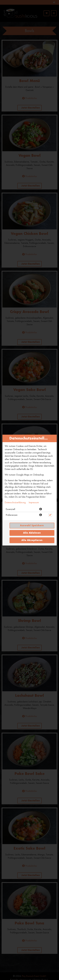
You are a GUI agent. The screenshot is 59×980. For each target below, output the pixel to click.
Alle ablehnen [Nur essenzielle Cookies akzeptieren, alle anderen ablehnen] (32, 533)
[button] (41, 509)
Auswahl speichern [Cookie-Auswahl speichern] (32, 525)
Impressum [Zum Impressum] (34, 502)
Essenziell (10, 509)
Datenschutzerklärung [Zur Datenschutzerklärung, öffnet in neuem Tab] (15, 502)
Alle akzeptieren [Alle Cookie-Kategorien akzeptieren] (32, 540)
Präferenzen (12, 515)
